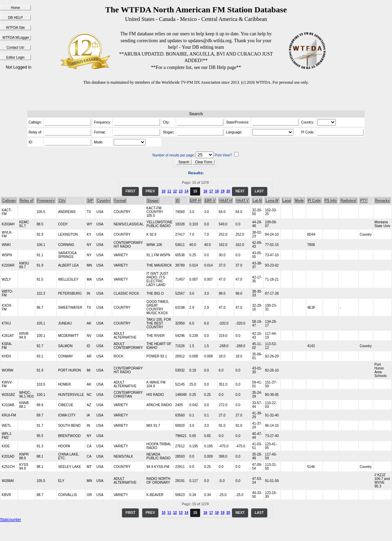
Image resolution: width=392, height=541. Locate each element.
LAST (259, 191)
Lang (287, 201)
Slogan (153, 201)
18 (217, 191)
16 (205, 191)
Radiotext (348, 201)
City (62, 201)
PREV (150, 191)
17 (211, 191)
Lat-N (257, 201)
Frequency (46, 201)
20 (228, 191)
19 (223, 191)
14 (186, 191)
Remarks (382, 201)
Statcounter (10, 520)
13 (181, 191)
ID (177, 201)
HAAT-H (226, 201)
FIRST (130, 191)
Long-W (272, 201)
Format (120, 201)
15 (195, 191)
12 (175, 191)
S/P (90, 201)
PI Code (314, 201)
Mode (299, 201)
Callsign (9, 201)
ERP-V (210, 201)
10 (164, 191)
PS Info (331, 201)
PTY (364, 201)
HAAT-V (242, 201)
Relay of (27, 201)
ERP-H (195, 201)
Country (103, 201)
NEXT (240, 191)
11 (169, 191)
